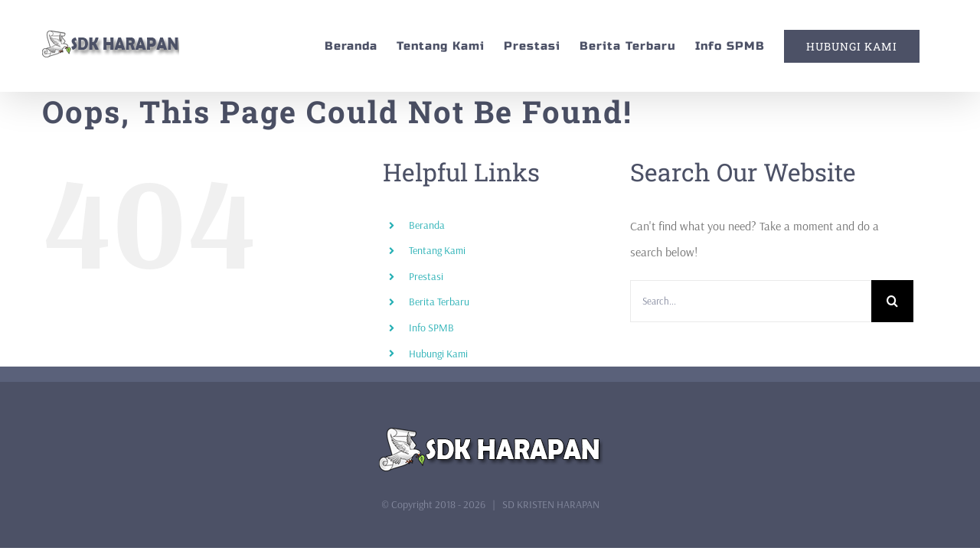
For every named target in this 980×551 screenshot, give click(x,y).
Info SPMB (431, 328)
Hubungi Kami (438, 354)
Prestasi (426, 276)
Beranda (427, 225)
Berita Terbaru (439, 302)
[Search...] (751, 301)
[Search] (892, 301)
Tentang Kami (437, 250)
